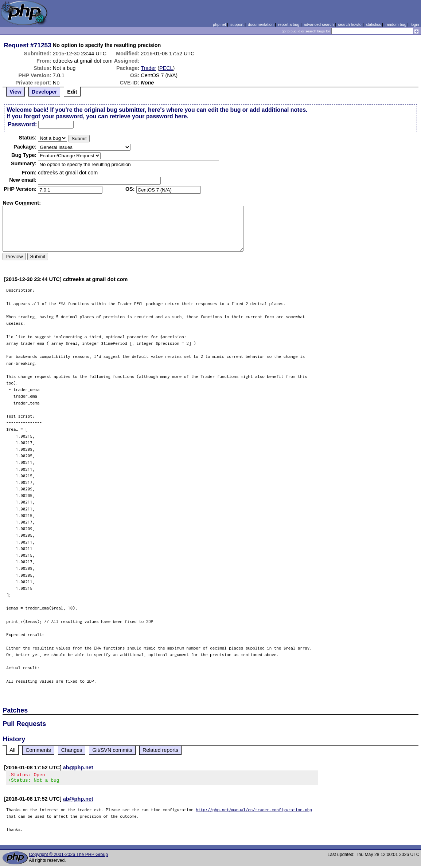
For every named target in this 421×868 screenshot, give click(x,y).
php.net (219, 24)
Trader (148, 68)
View (15, 92)
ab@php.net (78, 768)
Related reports (160, 750)
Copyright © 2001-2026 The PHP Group (68, 857)
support (237, 24)
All (12, 750)
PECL (166, 68)
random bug (396, 24)
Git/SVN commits (112, 750)
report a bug (289, 24)
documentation (261, 24)
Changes (72, 750)
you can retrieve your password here (136, 116)
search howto (350, 24)
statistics (373, 24)
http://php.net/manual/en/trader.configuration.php (254, 812)
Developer (44, 92)
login (415, 24)
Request (16, 45)
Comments (38, 750)
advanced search (319, 24)
